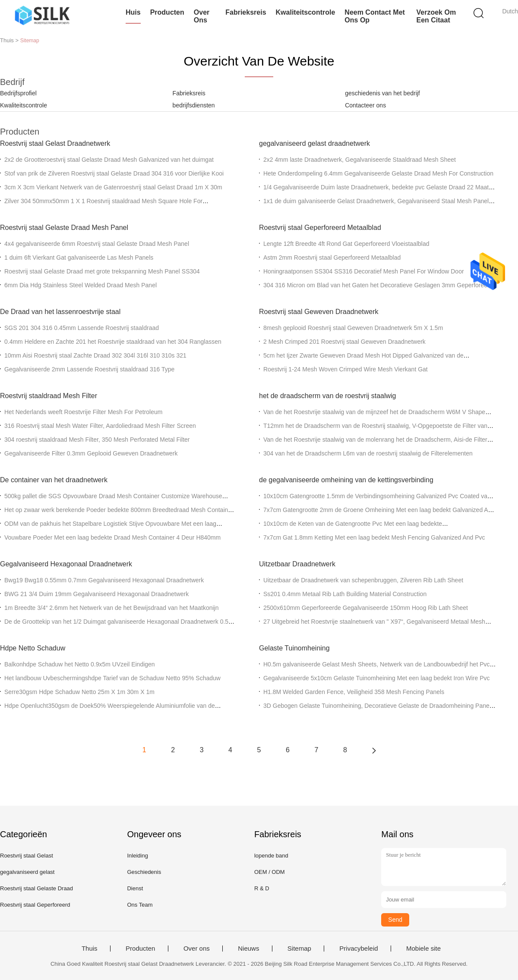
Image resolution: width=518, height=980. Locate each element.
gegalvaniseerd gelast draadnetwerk (314, 143)
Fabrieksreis (246, 12)
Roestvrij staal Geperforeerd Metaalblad (320, 228)
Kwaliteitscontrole (306, 12)
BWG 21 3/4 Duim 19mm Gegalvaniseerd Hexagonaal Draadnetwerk (96, 594)
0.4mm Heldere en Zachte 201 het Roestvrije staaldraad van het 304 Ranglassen (113, 342)
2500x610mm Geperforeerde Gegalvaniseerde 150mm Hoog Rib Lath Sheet (366, 608)
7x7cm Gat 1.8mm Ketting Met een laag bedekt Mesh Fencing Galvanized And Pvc (374, 537)
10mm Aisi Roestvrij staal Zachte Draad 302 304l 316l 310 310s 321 (95, 355)
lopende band (271, 856)
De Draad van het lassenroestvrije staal (60, 312)
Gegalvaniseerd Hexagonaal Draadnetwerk (66, 564)
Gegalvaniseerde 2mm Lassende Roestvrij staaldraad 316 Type (89, 369)
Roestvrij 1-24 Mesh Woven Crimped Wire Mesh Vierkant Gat (346, 369)
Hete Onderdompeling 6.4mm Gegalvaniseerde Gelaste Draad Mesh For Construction (378, 173)
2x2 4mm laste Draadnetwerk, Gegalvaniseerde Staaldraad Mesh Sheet (360, 160)
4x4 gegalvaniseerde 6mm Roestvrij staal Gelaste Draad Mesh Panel (97, 244)
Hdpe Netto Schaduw (33, 648)
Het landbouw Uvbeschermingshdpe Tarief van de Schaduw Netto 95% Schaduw (112, 678)
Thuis (90, 949)
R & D (262, 888)
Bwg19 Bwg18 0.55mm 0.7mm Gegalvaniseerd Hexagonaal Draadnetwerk (104, 580)
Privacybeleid (358, 949)
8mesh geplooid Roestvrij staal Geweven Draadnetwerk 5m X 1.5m (353, 328)
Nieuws (248, 949)
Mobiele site (423, 949)
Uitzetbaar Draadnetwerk (297, 564)
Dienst (135, 888)
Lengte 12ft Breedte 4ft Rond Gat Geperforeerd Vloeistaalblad (346, 244)
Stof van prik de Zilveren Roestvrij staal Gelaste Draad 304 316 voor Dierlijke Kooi (114, 173)
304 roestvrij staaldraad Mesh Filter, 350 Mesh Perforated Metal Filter (97, 440)
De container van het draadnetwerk (54, 480)
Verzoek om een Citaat (436, 16)
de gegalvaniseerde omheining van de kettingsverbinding (346, 480)
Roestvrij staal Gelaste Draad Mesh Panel (64, 228)
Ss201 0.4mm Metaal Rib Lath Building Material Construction (345, 594)
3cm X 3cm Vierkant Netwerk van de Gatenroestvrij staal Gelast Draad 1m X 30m (113, 187)
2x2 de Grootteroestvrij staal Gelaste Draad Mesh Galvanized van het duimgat (109, 160)
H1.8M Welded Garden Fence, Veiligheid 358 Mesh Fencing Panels (354, 692)
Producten (167, 12)
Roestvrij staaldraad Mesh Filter (49, 396)
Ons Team (140, 905)
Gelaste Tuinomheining (294, 648)
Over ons (202, 16)
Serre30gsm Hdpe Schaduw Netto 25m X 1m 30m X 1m (79, 692)
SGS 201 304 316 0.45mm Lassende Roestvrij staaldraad (82, 328)
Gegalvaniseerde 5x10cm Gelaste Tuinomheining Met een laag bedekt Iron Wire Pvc (377, 678)
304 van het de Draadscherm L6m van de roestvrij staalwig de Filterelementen (368, 453)
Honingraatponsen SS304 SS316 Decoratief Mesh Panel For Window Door (364, 271)
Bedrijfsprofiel (18, 93)
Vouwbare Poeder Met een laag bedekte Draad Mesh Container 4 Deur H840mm (112, 537)
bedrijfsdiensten (194, 105)
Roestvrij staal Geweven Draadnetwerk (319, 312)
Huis (133, 12)
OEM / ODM (270, 872)
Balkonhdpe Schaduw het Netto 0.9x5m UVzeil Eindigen (80, 664)
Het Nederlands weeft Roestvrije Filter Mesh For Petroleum (83, 412)
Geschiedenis (144, 872)
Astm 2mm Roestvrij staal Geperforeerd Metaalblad (332, 258)
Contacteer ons (365, 105)
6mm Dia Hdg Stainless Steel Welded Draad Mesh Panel (81, 285)
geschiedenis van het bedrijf (382, 93)
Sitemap (299, 949)
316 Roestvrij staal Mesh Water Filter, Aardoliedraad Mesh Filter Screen (100, 426)
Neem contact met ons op (375, 16)
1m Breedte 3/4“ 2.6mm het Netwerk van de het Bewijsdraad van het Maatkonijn (111, 608)
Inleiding (137, 856)
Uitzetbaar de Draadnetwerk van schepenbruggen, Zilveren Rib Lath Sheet (363, 580)
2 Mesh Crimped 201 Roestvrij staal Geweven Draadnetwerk (344, 342)
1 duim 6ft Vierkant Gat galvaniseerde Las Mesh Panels (79, 258)
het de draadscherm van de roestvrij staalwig (328, 396)
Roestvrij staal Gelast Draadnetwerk (55, 143)
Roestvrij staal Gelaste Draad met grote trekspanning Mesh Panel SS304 (102, 271)
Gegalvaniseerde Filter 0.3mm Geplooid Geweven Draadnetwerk (91, 453)
